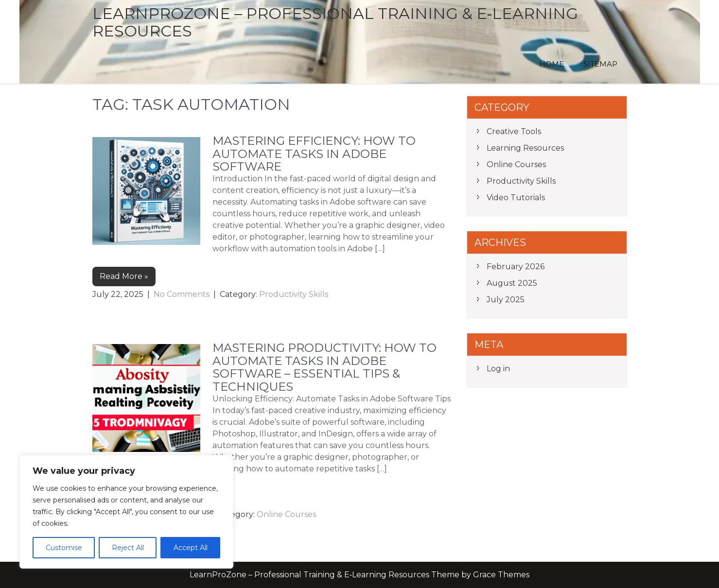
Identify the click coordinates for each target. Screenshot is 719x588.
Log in (498, 369)
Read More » (124, 276)
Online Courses (286, 514)
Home (552, 64)
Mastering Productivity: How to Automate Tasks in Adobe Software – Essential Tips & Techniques (324, 367)
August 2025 (512, 283)
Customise (64, 548)
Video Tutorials (516, 198)
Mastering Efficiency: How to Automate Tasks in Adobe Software (314, 154)
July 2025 (506, 300)
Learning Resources (525, 148)
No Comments (182, 294)
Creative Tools (514, 131)
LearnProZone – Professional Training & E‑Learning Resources (335, 22)
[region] (126, 512)
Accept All (191, 548)
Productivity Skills (294, 294)
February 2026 (516, 267)
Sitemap (600, 64)
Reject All (128, 548)
